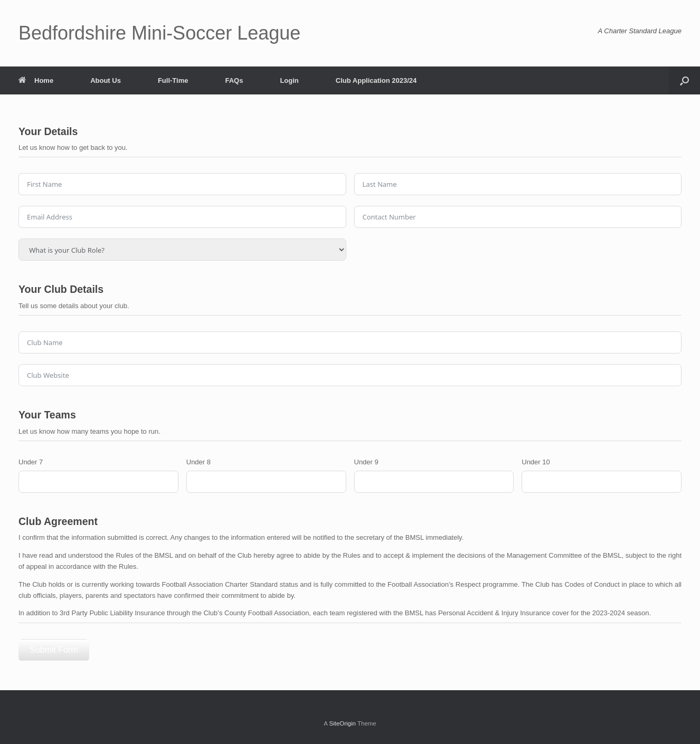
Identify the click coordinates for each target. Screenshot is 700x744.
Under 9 (366, 462)
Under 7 (31, 462)
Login (289, 80)
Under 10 (536, 462)
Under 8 (198, 462)
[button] (684, 80)
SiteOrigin (342, 723)
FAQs (234, 80)
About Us (106, 80)
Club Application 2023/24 (376, 80)
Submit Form (54, 650)
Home (36, 80)
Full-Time (173, 80)
